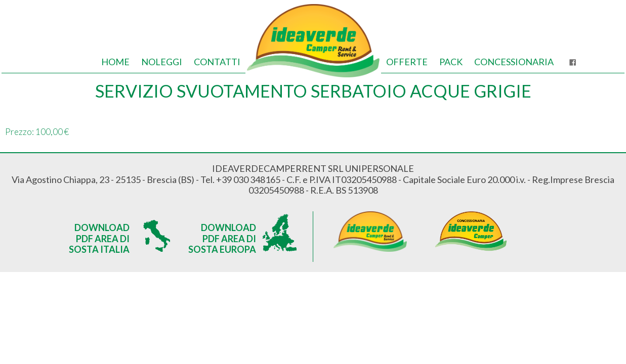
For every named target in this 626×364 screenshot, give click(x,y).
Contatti (217, 62)
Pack (451, 62)
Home (115, 62)
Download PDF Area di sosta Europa (222, 237)
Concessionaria (514, 62)
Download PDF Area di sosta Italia (99, 237)
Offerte (407, 62)
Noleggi (162, 62)
